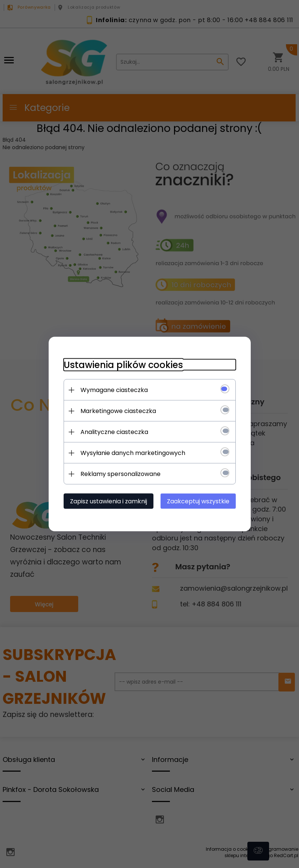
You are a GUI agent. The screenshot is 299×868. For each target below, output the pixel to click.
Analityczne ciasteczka (114, 432)
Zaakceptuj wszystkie (198, 501)
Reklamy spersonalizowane (120, 474)
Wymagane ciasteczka (114, 390)
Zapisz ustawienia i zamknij (109, 501)
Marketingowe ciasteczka (118, 411)
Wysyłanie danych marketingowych (133, 453)
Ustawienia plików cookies (123, 365)
